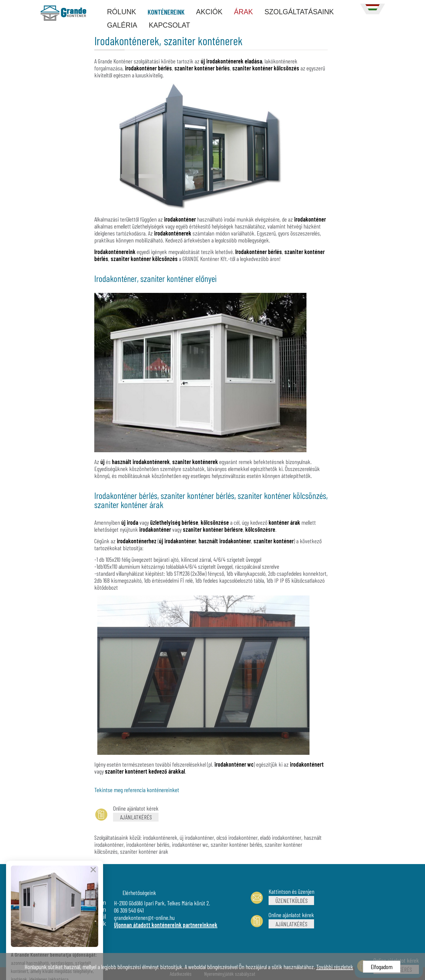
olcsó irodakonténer (237, 837)
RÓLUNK (122, 12)
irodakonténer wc (190, 844)
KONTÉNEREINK (166, 12)
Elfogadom (382, 967)
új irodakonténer (197, 837)
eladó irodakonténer (281, 837)
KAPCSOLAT (169, 25)
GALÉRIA (122, 25)
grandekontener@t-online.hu (144, 917)
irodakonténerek (160, 837)
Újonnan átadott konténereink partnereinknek (166, 925)
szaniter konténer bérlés (236, 844)
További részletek (335, 967)
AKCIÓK (209, 12)
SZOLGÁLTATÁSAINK (299, 12)
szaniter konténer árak (144, 851)
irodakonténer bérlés (148, 844)
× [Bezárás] (93, 886)
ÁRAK (244, 12)
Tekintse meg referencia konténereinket (137, 790)
